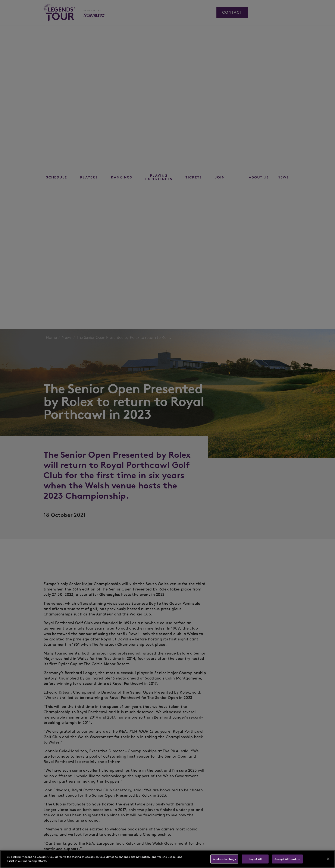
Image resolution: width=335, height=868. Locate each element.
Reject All (255, 859)
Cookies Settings (224, 859)
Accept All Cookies (287, 859)
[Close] (328, 859)
